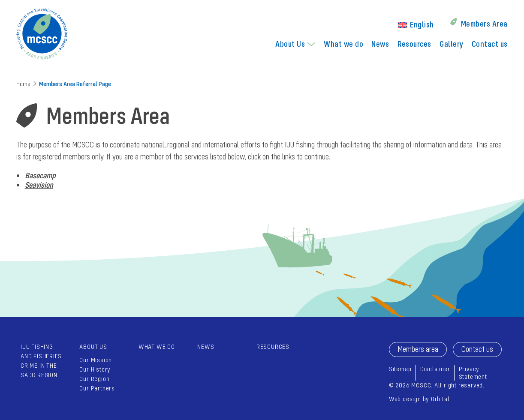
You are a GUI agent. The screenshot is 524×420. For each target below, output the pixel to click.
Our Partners (97, 388)
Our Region (94, 379)
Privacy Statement (473, 373)
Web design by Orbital (419, 399)
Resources (414, 44)
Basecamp (40, 175)
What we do (343, 44)
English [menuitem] (422, 24)
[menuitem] (416, 24)
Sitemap (400, 369)
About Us (290, 44)
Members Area (484, 24)
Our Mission (96, 360)
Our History (95, 369)
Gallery (451, 44)
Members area (418, 349)
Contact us (490, 44)
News (380, 44)
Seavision (39, 185)
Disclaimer (435, 369)
